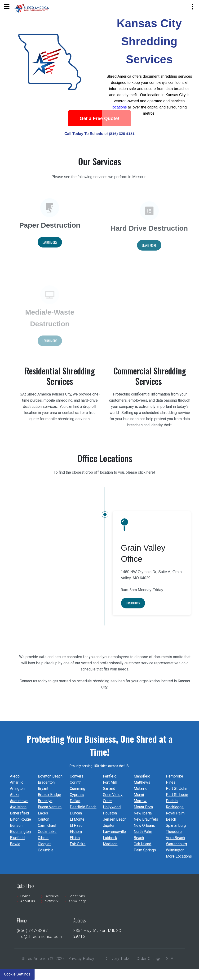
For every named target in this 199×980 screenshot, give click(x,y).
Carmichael (47, 825)
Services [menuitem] (52, 896)
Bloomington (20, 832)
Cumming (77, 789)
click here (146, 485)
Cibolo (43, 838)
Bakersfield (19, 813)
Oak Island (142, 844)
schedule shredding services (100, 681)
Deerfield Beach (83, 807)
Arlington (17, 789)
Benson (16, 825)
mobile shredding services (68, 419)
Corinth (76, 782)
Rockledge (175, 807)
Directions (133, 613)
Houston (110, 813)
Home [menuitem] (25, 896)
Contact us (28, 681)
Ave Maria (18, 807)
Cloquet (44, 844)
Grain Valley (113, 795)
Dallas (75, 801)
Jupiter (109, 825)
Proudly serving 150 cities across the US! (99, 766)
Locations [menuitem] (77, 896)
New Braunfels (146, 819)
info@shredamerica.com (40, 937)
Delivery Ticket (118, 959)
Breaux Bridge (49, 795)
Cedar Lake (47, 832)
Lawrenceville (114, 832)
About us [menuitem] (28, 901)
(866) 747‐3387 (32, 930)
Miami (139, 795)
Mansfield (142, 776)
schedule (88, 669)
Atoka (15, 795)
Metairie (141, 789)
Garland (109, 789)
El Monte (77, 819)
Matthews (142, 782)
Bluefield (17, 838)
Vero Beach (175, 838)
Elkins (75, 838)
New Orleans (144, 825)
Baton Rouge (20, 819)
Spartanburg (176, 825)
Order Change (149, 959)
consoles (75, 657)
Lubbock (110, 838)
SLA (170, 959)
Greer (107, 801)
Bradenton (46, 782)
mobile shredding (57, 400)
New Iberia (143, 813)
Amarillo (17, 782)
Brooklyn (45, 801)
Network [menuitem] (52, 901)
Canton (44, 819)
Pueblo (172, 801)
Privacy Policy (81, 959)
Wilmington (175, 850)
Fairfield (110, 776)
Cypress (77, 795)
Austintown (19, 801)
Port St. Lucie (177, 795)
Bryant (43, 789)
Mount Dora (143, 807)
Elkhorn (76, 832)
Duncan (76, 813)
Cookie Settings (17, 974)
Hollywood (112, 807)
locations (119, 111)
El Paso (76, 825)
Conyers (77, 776)
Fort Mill (110, 782)
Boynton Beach (50, 776)
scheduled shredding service (166, 413)
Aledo (15, 776)
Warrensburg (176, 844)
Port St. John (177, 789)
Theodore (174, 832)
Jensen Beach (115, 819)
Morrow (140, 801)
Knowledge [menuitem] (77, 901)
